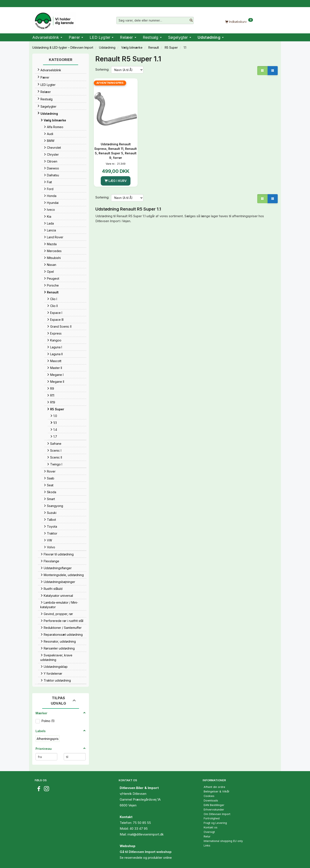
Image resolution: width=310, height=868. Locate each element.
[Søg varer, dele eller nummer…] (191, 20)
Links (207, 846)
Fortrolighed (212, 818)
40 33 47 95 (139, 828)
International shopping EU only (223, 841)
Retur (207, 836)
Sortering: (102, 69)
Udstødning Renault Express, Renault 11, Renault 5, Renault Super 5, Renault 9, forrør (116, 151)
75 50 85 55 (142, 823)
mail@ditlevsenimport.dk (146, 834)
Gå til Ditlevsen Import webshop (146, 852)
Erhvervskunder (214, 810)
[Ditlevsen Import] (54, 19)
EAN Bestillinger (214, 805)
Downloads (211, 801)
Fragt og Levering (215, 823)
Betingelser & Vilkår (217, 791)
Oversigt (209, 832)
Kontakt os (211, 827)
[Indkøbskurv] (239, 21)
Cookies (209, 796)
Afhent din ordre (214, 787)
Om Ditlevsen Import (217, 814)
